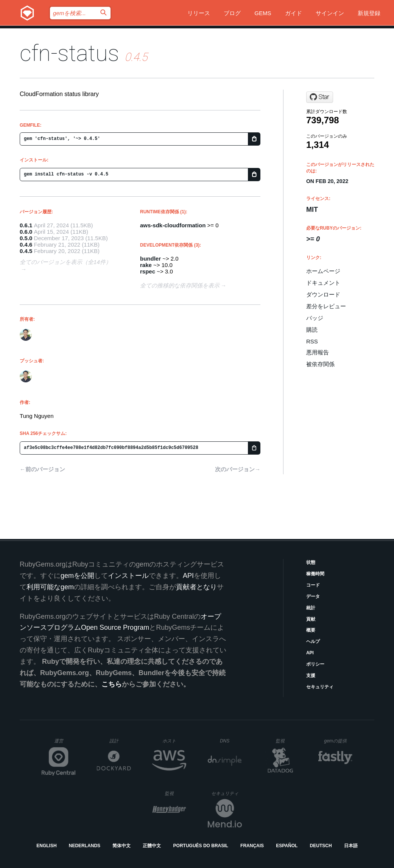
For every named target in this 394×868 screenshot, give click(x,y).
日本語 (351, 846)
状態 (311, 562)
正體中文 (152, 846)
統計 (311, 608)
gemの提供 (338, 741)
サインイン (330, 13)
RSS (312, 341)
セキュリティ (320, 687)
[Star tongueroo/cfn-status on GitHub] (320, 97)
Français (252, 846)
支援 (311, 675)
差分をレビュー (326, 306)
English (46, 846)
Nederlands (85, 846)
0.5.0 (26, 238)
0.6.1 (26, 225)
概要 (311, 630)
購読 (312, 330)
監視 (286, 741)
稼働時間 (315, 574)
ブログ (232, 13)
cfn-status (69, 53)
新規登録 (369, 13)
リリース (199, 13)
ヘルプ (313, 641)
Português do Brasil (201, 846)
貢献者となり (196, 587)
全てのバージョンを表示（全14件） (65, 262)
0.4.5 (26, 251)
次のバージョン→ (238, 469)
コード (313, 585)
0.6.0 (26, 232)
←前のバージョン (42, 469)
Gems (263, 13)
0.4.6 (26, 245)
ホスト (174, 741)
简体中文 (121, 846)
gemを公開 (77, 576)
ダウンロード (323, 294)
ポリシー (315, 664)
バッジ (315, 318)
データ (313, 596)
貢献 (311, 619)
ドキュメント (323, 283)
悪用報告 (318, 352)
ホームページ (323, 271)
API (310, 653)
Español (287, 846)
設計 (120, 741)
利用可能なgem (50, 587)
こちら (112, 684)
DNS (231, 741)
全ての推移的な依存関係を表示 (180, 285)
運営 (65, 743)
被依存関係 (320, 364)
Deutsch (321, 846)
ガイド (294, 13)
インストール (128, 576)
